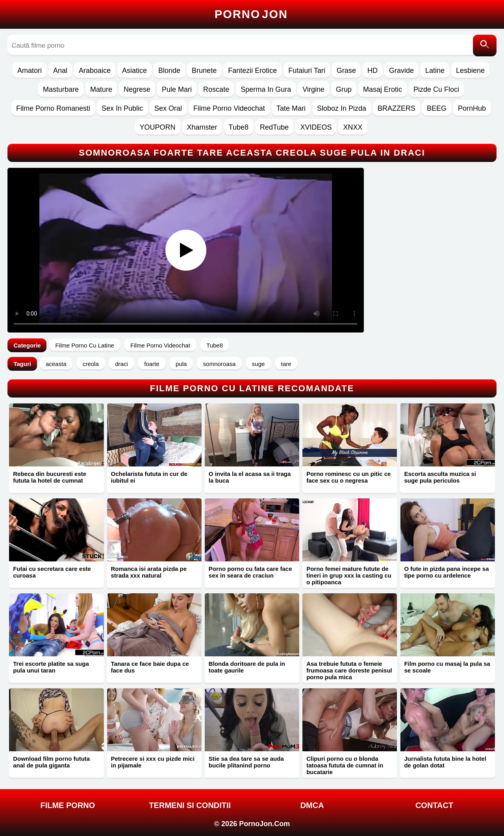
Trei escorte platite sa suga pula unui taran (51, 667)
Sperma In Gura (266, 89)
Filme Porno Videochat (229, 108)
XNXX (353, 127)
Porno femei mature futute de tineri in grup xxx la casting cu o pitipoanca (349, 575)
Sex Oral (168, 108)
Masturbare (61, 89)
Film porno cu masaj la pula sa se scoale (447, 667)
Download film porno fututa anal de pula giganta (51, 762)
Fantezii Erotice (252, 71)
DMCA (312, 805)
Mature (101, 89)
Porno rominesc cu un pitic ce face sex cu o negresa (348, 477)
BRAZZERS (397, 108)
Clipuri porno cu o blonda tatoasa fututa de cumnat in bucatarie (345, 765)
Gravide (401, 71)
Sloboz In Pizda (342, 108)
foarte (152, 364)
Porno (251, 14)
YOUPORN (158, 127)
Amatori (30, 71)
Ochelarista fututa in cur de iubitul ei (149, 477)
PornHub (472, 108)
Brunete (204, 71)
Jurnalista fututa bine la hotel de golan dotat (445, 762)
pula (181, 364)
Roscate (216, 89)
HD (372, 71)
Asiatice (134, 71)
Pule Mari (177, 89)
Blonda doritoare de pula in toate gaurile (247, 667)
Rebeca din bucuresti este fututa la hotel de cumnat (50, 477)
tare (286, 364)
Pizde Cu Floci (436, 89)
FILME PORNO (68, 805)
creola (91, 364)
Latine (435, 71)
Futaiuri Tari (307, 71)
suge (258, 364)
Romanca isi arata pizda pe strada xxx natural (149, 572)
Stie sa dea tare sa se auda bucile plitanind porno (246, 762)
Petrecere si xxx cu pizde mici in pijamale (153, 762)
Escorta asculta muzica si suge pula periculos (440, 477)
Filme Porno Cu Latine (84, 345)
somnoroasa (220, 364)
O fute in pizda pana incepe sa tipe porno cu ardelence (446, 572)
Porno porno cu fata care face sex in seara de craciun (250, 572)
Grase (346, 71)
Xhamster (202, 127)
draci (121, 364)
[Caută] (485, 46)
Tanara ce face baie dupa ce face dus (150, 667)
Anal (60, 71)
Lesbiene (470, 71)
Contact (434, 805)
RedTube (274, 127)
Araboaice (95, 71)
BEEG (437, 108)
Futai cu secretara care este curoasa (52, 572)
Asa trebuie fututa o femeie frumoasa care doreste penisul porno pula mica (349, 670)
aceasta (56, 364)
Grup (344, 89)
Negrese (137, 89)
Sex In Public (122, 108)
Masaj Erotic (383, 89)
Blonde (169, 71)
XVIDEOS (316, 127)
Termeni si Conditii (190, 805)
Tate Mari (291, 108)
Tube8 (239, 127)
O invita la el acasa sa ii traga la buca (250, 477)
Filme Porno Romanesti (53, 108)
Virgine (313, 89)
